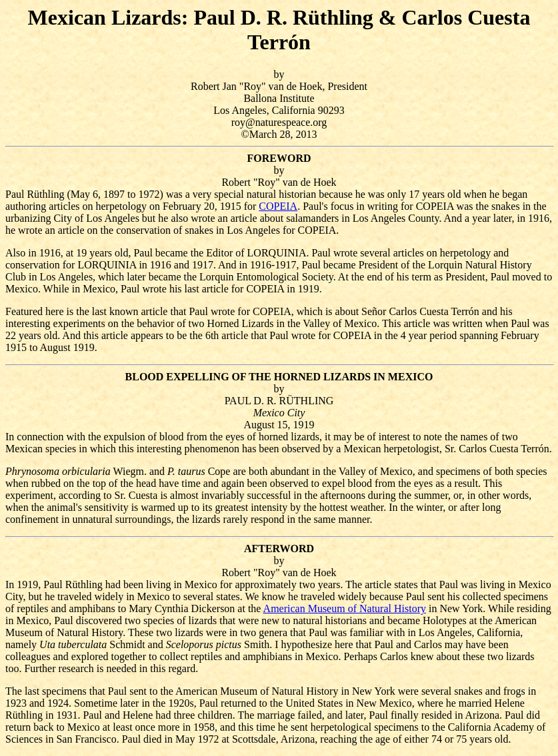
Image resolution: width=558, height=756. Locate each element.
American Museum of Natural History (345, 608)
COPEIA (278, 206)
